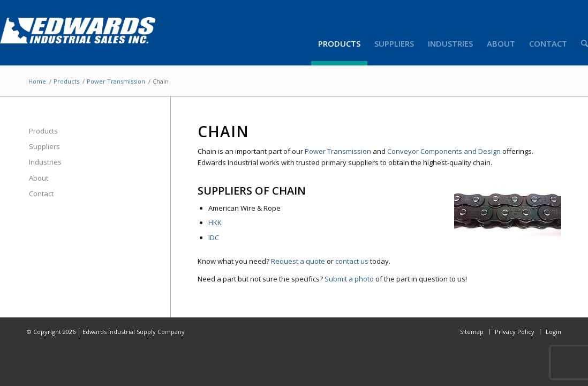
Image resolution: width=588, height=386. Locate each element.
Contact (41, 194)
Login (553, 332)
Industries (45, 162)
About (39, 178)
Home (37, 81)
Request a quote (298, 261)
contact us (352, 261)
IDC (214, 237)
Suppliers (44, 146)
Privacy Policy (515, 332)
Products (66, 81)
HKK (215, 222)
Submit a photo (349, 279)
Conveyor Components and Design (444, 151)
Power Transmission (116, 81)
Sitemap (472, 332)
